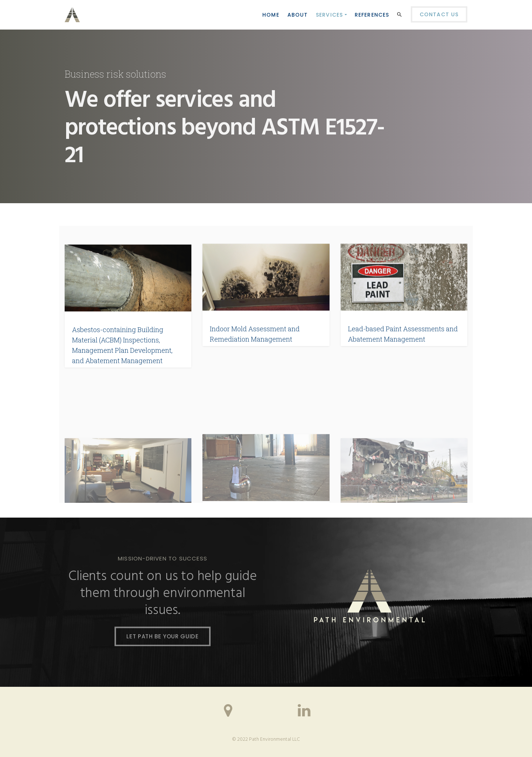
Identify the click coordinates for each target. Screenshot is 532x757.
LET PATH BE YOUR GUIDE (162, 637)
